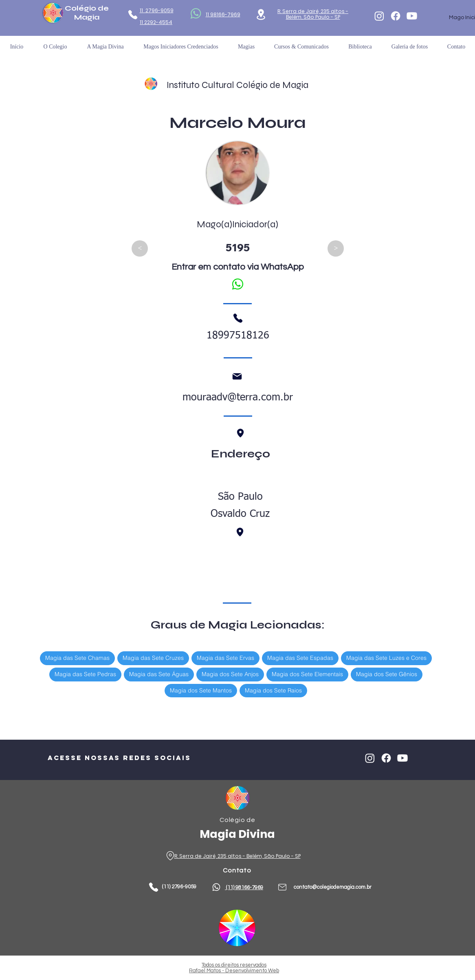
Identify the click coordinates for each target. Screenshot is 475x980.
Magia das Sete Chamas (77, 658)
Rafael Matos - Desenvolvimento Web (234, 971)
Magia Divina (237, 834)
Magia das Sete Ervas (225, 658)
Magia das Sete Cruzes (153, 658)
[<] (140, 248)
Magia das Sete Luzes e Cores (386, 658)
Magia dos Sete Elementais (307, 674)
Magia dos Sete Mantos (201, 690)
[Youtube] (412, 16)
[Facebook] (396, 16)
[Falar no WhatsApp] (237, 284)
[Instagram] (379, 16)
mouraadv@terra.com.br (238, 398)
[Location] (261, 14)
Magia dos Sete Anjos (230, 674)
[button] (360, 47)
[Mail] (237, 376)
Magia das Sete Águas (159, 674)
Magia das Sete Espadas (300, 658)
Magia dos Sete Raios (273, 690)
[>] (336, 248)
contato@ (305, 887)
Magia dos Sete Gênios (386, 674)
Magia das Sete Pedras (85, 674)
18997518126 (238, 336)
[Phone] (133, 15)
